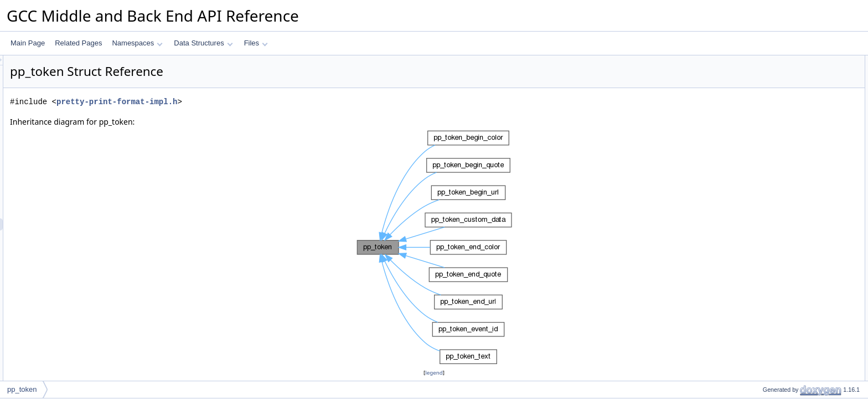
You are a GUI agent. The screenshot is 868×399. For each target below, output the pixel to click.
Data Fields (761, 232)
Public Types (763, 62)
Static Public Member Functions (791, 196)
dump (762, 171)
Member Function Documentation (794, 378)
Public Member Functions (782, 86)
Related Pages (78, 43)
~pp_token (769, 135)
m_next (764, 269)
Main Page (28, 43)
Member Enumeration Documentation (800, 293)
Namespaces (137, 43)
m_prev (764, 257)
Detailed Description (774, 281)
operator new (773, 208)
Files (256, 43)
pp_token (767, 98)
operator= (768, 147)
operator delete (776, 220)
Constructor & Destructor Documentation (804, 318)
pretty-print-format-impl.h (255, 102)
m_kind (764, 244)
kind (759, 74)
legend (436, 373)
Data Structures (203, 43)
